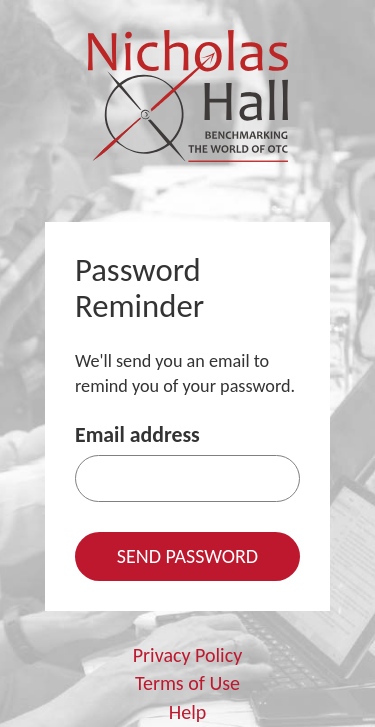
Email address (137, 434)
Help (188, 712)
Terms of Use (187, 683)
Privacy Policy (187, 655)
